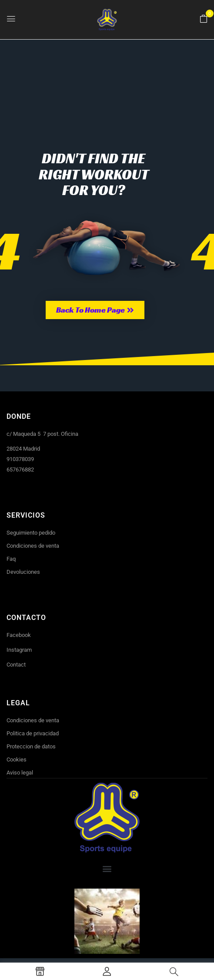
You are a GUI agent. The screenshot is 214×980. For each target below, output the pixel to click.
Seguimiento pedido (31, 533)
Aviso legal (20, 773)
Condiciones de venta (33, 546)
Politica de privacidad (33, 733)
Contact (16, 665)
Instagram (19, 650)
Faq (11, 559)
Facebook (19, 635)
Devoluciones (23, 572)
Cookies (17, 759)
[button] (204, 19)
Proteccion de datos (31, 746)
